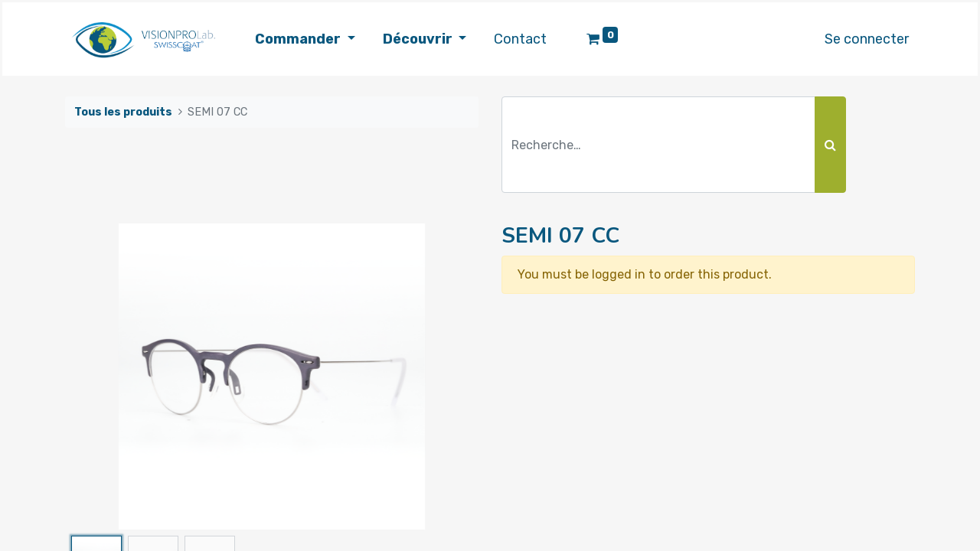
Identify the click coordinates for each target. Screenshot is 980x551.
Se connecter (867, 39)
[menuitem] (520, 39)
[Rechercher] (830, 145)
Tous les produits (123, 112)
